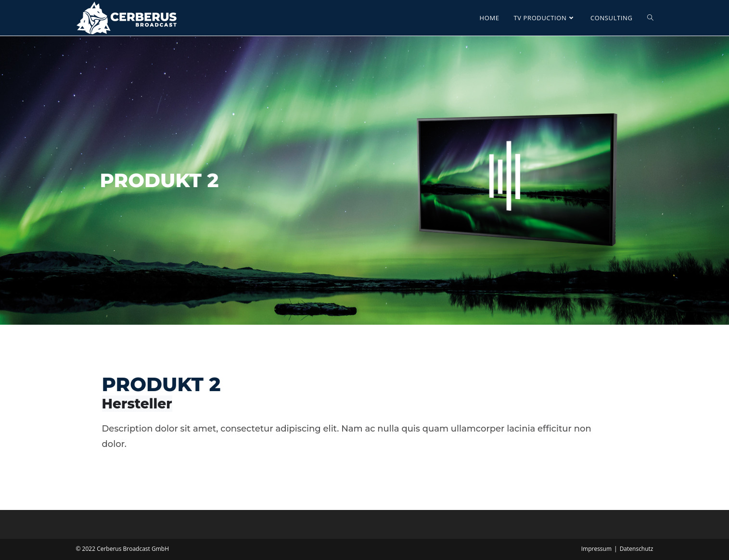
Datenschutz (637, 549)
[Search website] (650, 18)
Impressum (596, 549)
